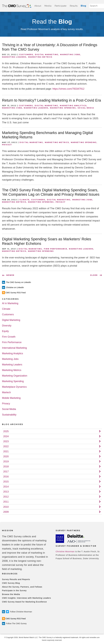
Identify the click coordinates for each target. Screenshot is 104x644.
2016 (6, 477)
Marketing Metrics (40, 57)
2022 (6, 446)
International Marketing (14, 348)
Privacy (7, 145)
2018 (6, 467)
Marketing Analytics (73, 106)
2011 (6, 502)
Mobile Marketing (11, 398)
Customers (26, 55)
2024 (6, 436)
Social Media (86, 108)
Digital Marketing (47, 55)
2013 (6, 492)
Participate (61, 6)
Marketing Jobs (70, 55)
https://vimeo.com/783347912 (68, 89)
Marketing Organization (15, 376)
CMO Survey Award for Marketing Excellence (24, 602)
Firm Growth (9, 337)
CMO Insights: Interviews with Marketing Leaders (26, 598)
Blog (83, 6)
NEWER (10, 275)
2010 (6, 507)
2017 (6, 472)
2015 (6, 482)
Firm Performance (56, 249)
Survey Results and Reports (16, 579)
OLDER (94, 275)
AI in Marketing (10, 303)
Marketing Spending (63, 108)
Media (48, 6)
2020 (6, 456)
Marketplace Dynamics (14, 387)
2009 (6, 512)
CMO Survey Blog (11, 583)
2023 (6, 441)
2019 (6, 462)
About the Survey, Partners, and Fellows (22, 587)
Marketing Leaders (14, 57)
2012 (6, 497)
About (38, 6)
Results (74, 6)
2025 (6, 431)
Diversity (7, 326)
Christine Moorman (65, 551)
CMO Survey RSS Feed (14, 619)
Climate (24, 200)
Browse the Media (11, 594)
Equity (5, 331)
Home (17, 6)
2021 (6, 451)
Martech (6, 392)
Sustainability (9, 415)
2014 (6, 487)
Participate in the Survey (14, 590)
